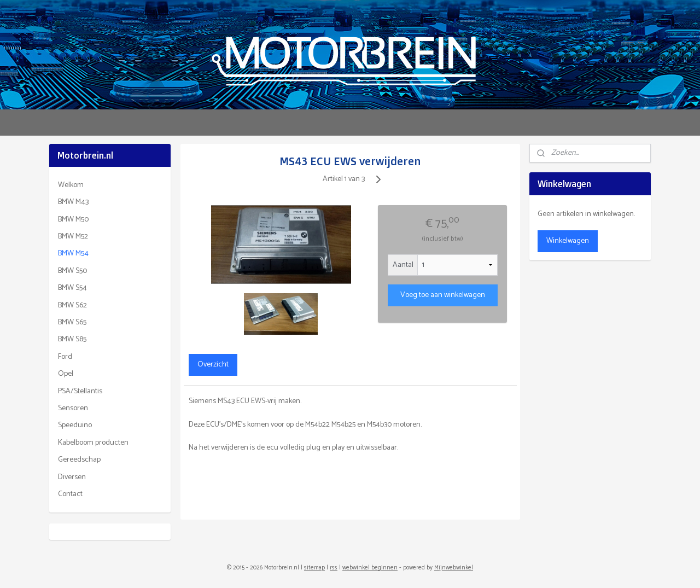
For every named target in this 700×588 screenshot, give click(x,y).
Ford (65, 357)
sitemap (314, 568)
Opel (66, 374)
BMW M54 (73, 254)
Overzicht (212, 365)
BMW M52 (73, 237)
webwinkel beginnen (370, 568)
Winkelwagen (568, 241)
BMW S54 (72, 288)
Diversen (72, 477)
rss (334, 568)
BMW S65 (72, 322)
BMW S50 (72, 271)
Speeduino (75, 425)
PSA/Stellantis (80, 391)
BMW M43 (73, 202)
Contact (70, 494)
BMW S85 (72, 339)
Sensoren (73, 408)
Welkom (71, 185)
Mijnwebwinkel (454, 568)
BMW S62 (72, 305)
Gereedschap (79, 460)
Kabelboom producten (93, 443)
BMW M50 (73, 220)
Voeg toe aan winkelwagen (442, 295)
